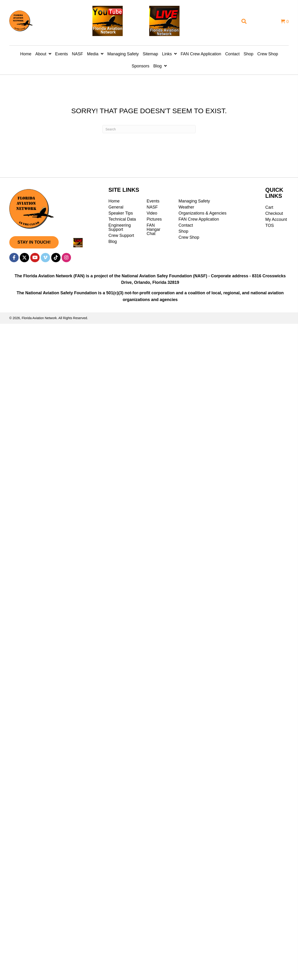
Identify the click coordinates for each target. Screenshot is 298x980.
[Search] (149, 129)
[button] (34, 242)
